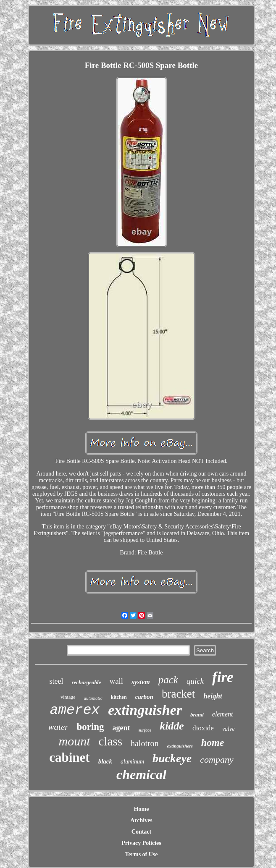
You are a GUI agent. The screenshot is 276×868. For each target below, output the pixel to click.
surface (145, 730)
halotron (145, 743)
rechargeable (86, 682)
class (110, 741)
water (58, 727)
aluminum (132, 762)
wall (116, 681)
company (217, 759)
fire (223, 677)
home (213, 743)
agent (121, 728)
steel (56, 681)
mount (75, 741)
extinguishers (180, 746)
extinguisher (145, 710)
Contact (141, 832)
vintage (68, 697)
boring (90, 727)
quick (195, 681)
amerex (75, 710)
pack (168, 680)
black (105, 761)
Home (142, 809)
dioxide (203, 728)
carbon (144, 697)
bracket (178, 694)
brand (197, 715)
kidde (172, 726)
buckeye (172, 758)
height (213, 696)
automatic (93, 698)
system (141, 682)
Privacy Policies (141, 843)
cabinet (69, 757)
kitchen (119, 697)
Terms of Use (141, 854)
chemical (141, 774)
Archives (141, 820)
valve (229, 729)
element (223, 714)
